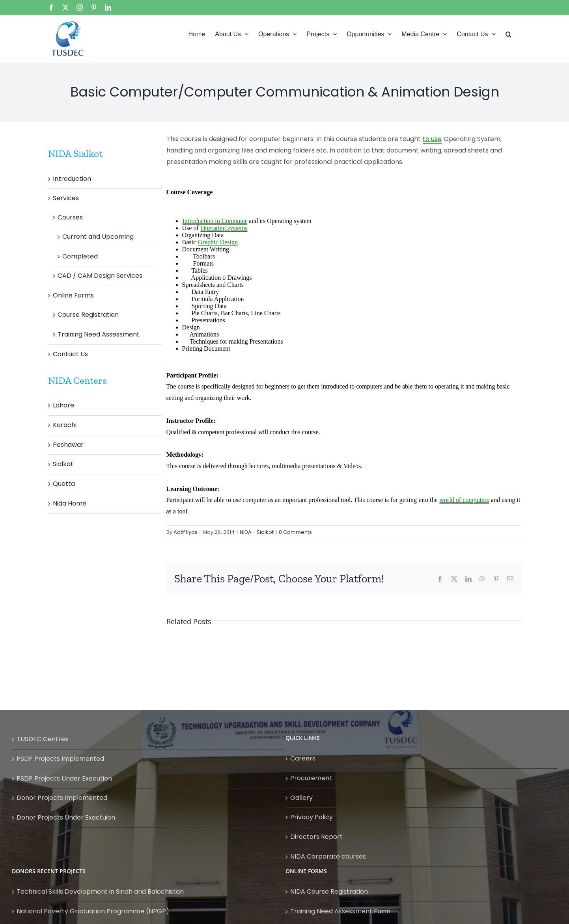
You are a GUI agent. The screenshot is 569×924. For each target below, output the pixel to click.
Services (66, 198)
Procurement (311, 778)
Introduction (72, 179)
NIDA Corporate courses (328, 856)
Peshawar (68, 445)
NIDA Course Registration (329, 891)
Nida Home (70, 503)
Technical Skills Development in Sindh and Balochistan (100, 891)
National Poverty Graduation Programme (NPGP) (93, 911)
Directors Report (316, 837)
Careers (303, 758)
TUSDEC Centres (42, 739)
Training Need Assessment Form (340, 911)
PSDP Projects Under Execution (64, 778)
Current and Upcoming (98, 237)
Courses (70, 217)
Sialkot (63, 464)
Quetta (64, 484)
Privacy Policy (312, 817)
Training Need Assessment (99, 334)
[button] (508, 33)
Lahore (63, 405)
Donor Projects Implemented (62, 798)
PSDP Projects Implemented (60, 759)
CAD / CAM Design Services (100, 276)
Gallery (301, 798)
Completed (80, 256)
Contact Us (70, 354)
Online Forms (73, 295)
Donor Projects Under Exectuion (66, 817)
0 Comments (295, 532)
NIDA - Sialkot (257, 532)
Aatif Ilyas (186, 532)
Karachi (65, 425)
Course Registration (88, 315)
